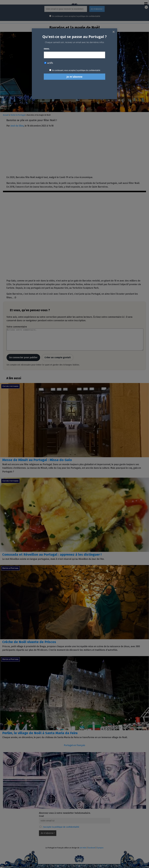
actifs (49, 63)
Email (47, 49)
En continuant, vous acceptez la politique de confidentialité (76, 70)
